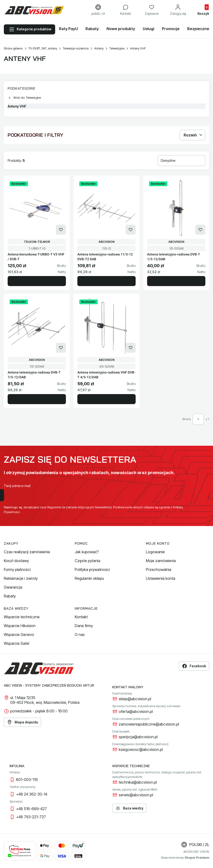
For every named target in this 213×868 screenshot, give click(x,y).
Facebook (194, 666)
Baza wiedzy (129, 808)
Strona (186, 419)
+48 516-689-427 (31, 809)
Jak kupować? (87, 552)
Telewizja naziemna (76, 48)
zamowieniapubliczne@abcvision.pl (149, 724)
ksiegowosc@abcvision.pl (141, 749)
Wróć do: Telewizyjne (24, 98)
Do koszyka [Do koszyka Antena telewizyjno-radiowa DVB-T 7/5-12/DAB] (37, 399)
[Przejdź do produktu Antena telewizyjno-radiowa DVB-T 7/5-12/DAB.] (37, 326)
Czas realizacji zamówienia (27, 552)
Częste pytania (88, 561)
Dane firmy (84, 626)
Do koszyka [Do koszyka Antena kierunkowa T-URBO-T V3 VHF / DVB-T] (37, 281)
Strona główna (13, 48)
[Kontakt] (126, 10)
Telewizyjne (117, 48)
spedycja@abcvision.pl (138, 737)
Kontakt (81, 617)
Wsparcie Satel (16, 643)
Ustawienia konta (161, 578)
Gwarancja (13, 587)
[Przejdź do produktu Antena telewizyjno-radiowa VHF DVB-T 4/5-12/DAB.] (106, 326)
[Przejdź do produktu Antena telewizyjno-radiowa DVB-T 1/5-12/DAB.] (176, 208)
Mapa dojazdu (22, 722)
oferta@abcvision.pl (136, 711)
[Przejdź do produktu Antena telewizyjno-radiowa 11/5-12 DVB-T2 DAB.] (106, 208)
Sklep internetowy (185, 858)
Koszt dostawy (16, 561)
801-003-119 (27, 780)
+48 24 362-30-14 (32, 794)
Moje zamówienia (161, 561)
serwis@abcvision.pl (136, 795)
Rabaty (10, 596)
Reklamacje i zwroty (21, 578)
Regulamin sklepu (89, 578)
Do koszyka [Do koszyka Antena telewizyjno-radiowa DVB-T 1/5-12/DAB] (176, 281)
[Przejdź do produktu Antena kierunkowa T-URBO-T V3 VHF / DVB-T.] (37, 208)
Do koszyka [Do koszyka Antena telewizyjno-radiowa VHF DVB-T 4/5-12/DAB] (106, 399)
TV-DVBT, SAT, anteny (43, 48)
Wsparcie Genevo (19, 635)
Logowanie (155, 552)
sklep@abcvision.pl (135, 699)
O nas (80, 635)
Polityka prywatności (92, 570)
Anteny (99, 48)
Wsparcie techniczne (22, 617)
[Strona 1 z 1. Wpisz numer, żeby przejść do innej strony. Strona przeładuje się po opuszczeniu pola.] (198, 419)
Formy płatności (17, 570)
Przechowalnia (159, 570)
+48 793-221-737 (31, 817)
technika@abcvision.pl (138, 782)
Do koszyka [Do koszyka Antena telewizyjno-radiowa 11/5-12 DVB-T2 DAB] (106, 281)
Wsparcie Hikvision (20, 626)
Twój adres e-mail (17, 486)
